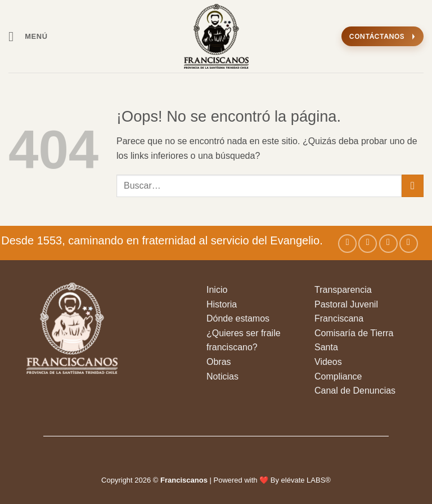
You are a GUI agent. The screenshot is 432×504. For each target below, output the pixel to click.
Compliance (338, 376)
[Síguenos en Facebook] (347, 244)
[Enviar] (413, 186)
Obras (219, 362)
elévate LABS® (306, 480)
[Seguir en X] (388, 244)
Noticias (222, 376)
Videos (328, 362)
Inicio (217, 290)
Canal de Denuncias (355, 391)
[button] (28, 36)
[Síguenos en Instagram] (368, 244)
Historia (222, 304)
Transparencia (343, 290)
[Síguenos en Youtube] (409, 244)
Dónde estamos (238, 318)
